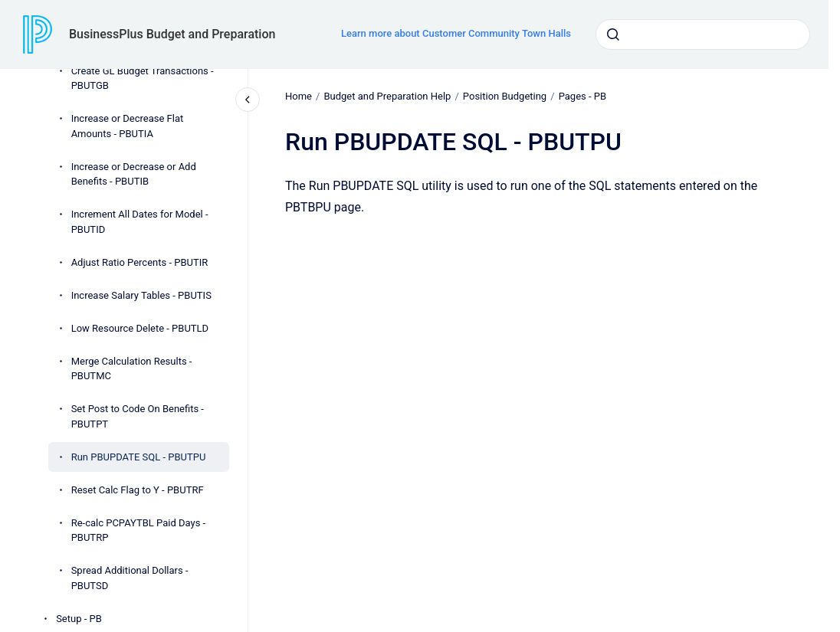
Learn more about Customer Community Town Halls (456, 33)
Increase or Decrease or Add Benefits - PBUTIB (134, 174)
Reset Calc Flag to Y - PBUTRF (138, 490)
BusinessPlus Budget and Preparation (172, 34)
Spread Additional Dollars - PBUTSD (130, 578)
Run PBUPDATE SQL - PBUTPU (139, 457)
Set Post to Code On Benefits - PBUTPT (138, 416)
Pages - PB (582, 96)
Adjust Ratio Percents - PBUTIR (140, 262)
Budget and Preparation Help (387, 96)
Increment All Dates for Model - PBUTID (140, 222)
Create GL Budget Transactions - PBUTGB (143, 79)
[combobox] (703, 34)
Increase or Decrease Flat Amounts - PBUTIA (128, 126)
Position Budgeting (505, 96)
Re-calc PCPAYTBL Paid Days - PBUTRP (139, 530)
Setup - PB (79, 619)
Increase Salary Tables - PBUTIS (141, 295)
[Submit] (613, 34)
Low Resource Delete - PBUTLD (140, 328)
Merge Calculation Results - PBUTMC (132, 369)
